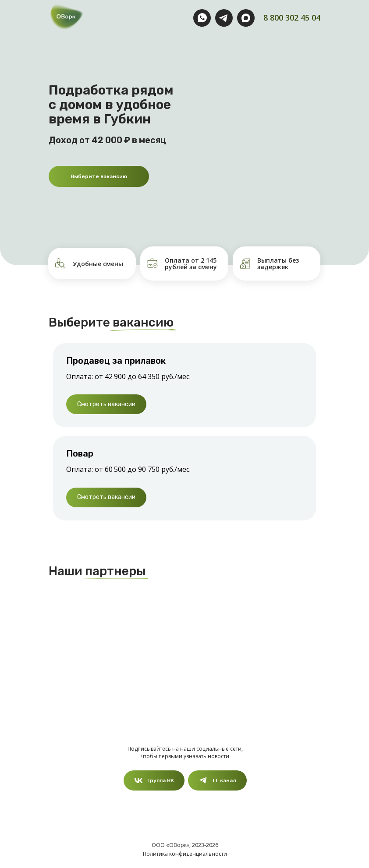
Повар (80, 453)
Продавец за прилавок (116, 361)
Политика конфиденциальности (185, 854)
